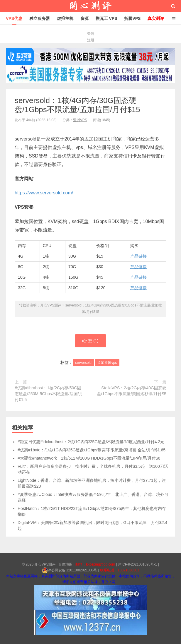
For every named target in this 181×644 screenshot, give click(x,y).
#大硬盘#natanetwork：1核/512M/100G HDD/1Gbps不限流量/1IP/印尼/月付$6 (89, 458)
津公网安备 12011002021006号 (70, 570)
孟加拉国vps (107, 363)
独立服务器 (40, 18)
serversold (83, 363)
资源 (84, 18)
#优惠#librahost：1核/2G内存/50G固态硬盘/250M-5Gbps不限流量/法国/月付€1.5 (49, 394)
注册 (91, 40)
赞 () (90, 341)
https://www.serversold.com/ (44, 193)
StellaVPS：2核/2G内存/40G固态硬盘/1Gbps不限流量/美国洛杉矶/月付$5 (132, 391)
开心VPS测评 (91, 6)
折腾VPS (132, 18)
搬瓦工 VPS (106, 18)
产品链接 (138, 256)
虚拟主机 (65, 18)
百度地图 (65, 564)
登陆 (91, 34)
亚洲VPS (80, 120)
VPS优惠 (14, 18)
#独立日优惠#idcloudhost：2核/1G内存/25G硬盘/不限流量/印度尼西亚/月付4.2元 (91, 442)
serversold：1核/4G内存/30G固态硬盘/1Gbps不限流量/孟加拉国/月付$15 (77, 105)
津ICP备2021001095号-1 (137, 564)
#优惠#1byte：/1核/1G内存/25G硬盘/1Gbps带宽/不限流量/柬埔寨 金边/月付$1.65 (92, 450)
